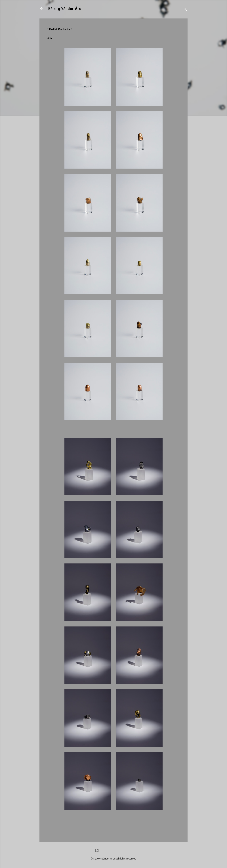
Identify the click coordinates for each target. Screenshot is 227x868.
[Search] (185, 10)
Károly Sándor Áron (66, 9)
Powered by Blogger (113, 850)
